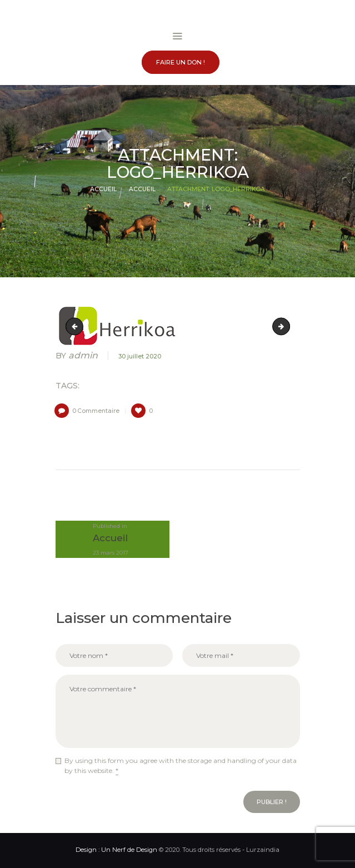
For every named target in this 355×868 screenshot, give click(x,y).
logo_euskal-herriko (76, 326)
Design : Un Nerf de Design (116, 850)
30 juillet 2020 (140, 356)
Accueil (103, 189)
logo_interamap (286, 326)
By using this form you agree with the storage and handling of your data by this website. (181, 766)
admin (78, 355)
